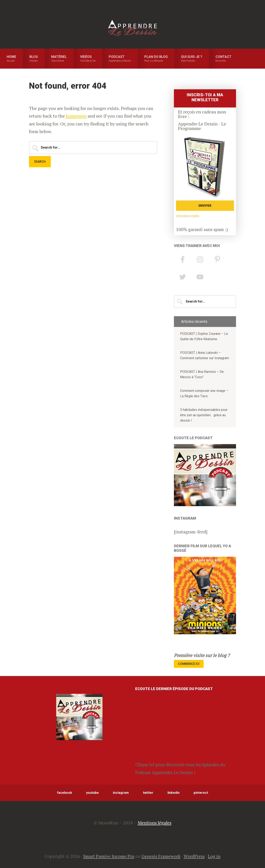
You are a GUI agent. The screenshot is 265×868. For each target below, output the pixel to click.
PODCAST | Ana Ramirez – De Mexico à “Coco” (202, 374)
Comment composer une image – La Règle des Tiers (204, 393)
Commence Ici (189, 664)
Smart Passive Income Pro (109, 856)
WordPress (194, 856)
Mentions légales (155, 823)
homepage (76, 116)
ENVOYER (205, 206)
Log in (214, 856)
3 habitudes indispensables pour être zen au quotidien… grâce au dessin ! (204, 415)
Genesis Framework (161, 856)
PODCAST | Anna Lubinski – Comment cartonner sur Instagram (205, 355)
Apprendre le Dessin (132, 28)
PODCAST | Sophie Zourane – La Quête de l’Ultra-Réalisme (204, 336)
